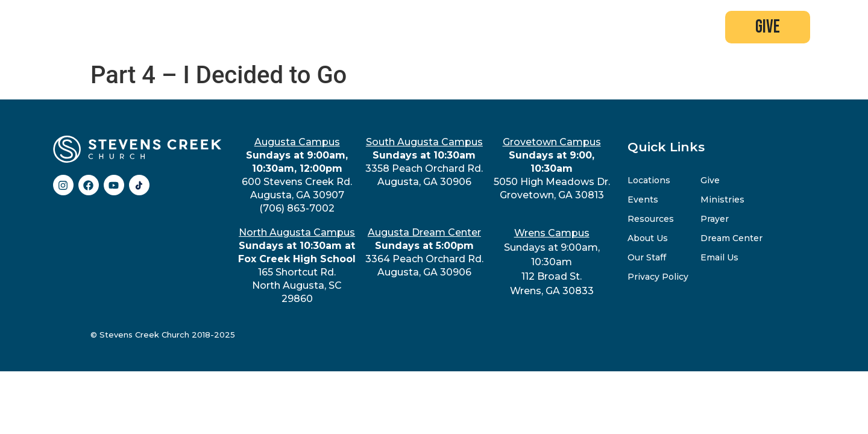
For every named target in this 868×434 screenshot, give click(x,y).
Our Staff (647, 257)
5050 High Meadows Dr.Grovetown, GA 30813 (552, 168)
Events (643, 200)
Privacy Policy (658, 277)
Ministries (722, 200)
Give (710, 180)
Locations (649, 180)
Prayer (715, 219)
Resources (651, 219)
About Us (648, 238)
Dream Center (731, 238)
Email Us (719, 257)
